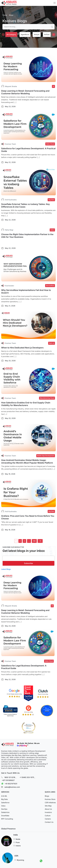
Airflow (47, 34)
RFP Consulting (7, 820)
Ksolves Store (50, 801)
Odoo (3, 807)
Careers (48, 820)
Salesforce (5, 804)
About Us (48, 810)
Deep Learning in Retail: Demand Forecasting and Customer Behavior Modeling (25, 92)
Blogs (47, 797)
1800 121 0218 (10, 777)
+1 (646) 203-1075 (27, 777)
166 (34, 541)
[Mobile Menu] (55, 3)
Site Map (48, 807)
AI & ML (4, 797)
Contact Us (49, 823)
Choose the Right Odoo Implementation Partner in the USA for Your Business (27, 236)
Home (5, 15)
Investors (48, 814)
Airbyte (37, 34)
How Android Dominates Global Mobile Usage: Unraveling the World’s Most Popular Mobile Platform (27, 461)
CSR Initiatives (50, 804)
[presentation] (3, 35)
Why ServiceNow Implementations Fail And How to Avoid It (26, 291)
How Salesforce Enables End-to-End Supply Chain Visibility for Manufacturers (26, 404)
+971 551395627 (8, 780)
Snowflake (5, 817)
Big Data (4, 801)
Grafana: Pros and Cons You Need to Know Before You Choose (28, 517)
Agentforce (25, 34)
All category (11, 34)
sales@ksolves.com (12, 788)
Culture (48, 817)
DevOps (4, 810)
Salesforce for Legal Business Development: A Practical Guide (28, 150)
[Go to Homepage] (9, 3)
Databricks (5, 814)
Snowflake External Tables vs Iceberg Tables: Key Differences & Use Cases (25, 206)
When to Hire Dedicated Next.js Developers (22, 348)
